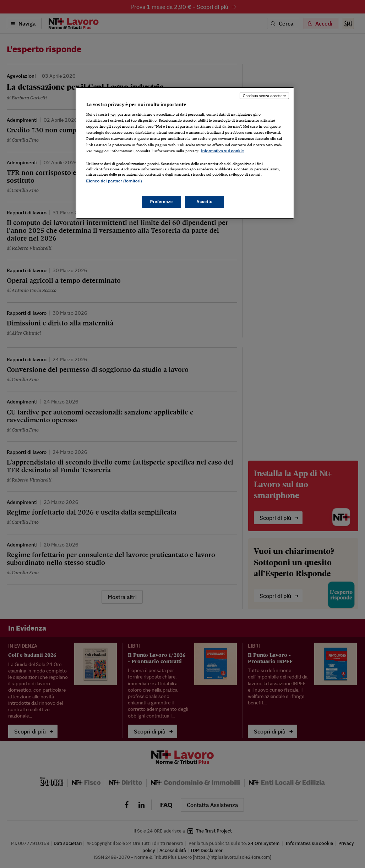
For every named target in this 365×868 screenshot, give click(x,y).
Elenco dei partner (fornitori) (114, 181)
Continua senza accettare (265, 96)
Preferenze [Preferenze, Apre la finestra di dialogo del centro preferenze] (162, 202)
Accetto (205, 202)
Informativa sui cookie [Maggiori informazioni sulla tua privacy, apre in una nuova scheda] (223, 151)
